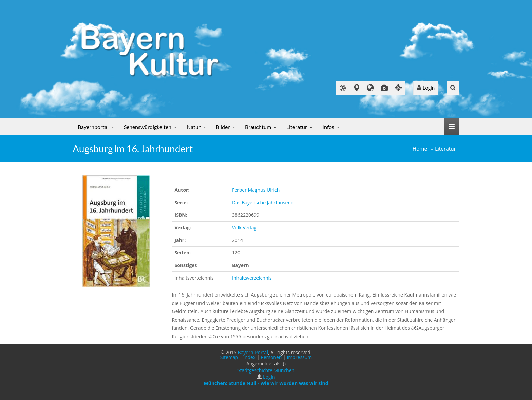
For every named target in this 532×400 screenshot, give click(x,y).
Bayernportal (93, 127)
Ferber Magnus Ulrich (256, 190)
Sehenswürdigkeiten (148, 127)
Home (420, 149)
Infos (328, 127)
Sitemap (229, 357)
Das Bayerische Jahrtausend (263, 202)
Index (249, 357)
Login (426, 88)
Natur (194, 127)
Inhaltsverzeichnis (252, 278)
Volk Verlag (244, 227)
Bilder (223, 127)
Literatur (297, 127)
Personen (271, 357)
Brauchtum (258, 127)
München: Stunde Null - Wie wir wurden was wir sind (266, 383)
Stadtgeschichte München (266, 370)
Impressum (299, 357)
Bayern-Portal (253, 352)
